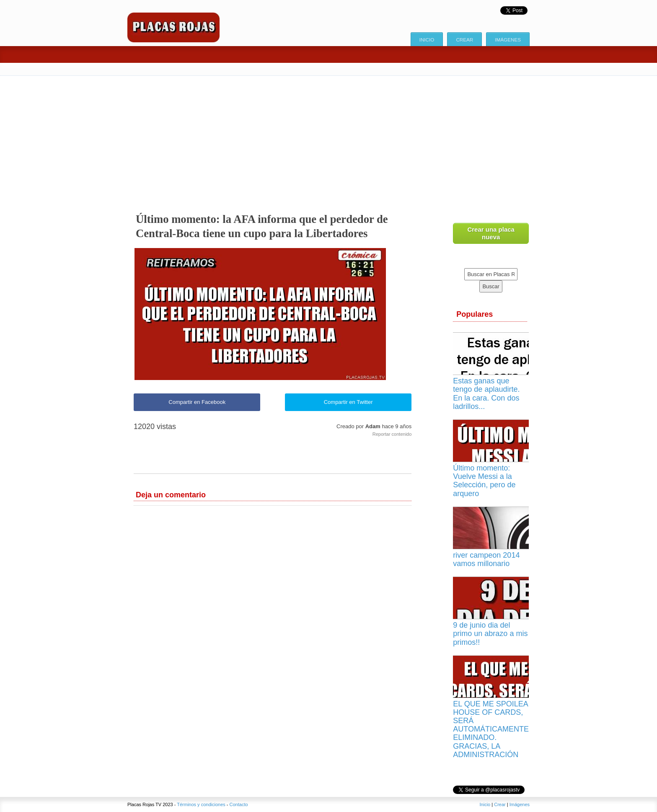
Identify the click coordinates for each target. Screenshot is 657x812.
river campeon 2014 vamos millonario (486, 559)
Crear (464, 40)
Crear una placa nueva (491, 233)
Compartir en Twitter (348, 402)
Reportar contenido (392, 434)
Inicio (427, 40)
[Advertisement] (328, 139)
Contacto (239, 804)
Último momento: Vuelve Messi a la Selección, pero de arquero (484, 481)
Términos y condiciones (201, 804)
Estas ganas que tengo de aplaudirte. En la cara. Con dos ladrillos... (486, 394)
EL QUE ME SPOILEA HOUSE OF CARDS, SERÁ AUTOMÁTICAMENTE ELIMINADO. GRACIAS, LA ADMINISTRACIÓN (491, 729)
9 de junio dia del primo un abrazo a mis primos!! (490, 634)
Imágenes (508, 40)
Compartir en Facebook (197, 402)
